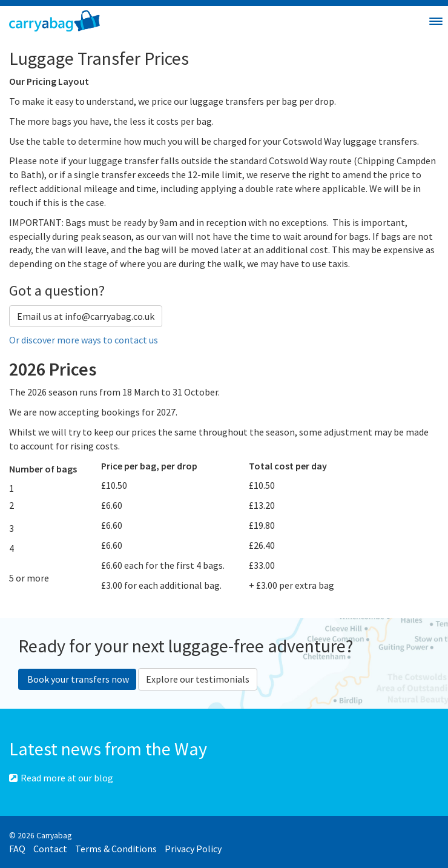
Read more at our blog (61, 778)
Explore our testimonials (198, 679)
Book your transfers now (77, 679)
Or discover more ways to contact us (84, 340)
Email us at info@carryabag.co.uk (86, 316)
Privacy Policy (193, 849)
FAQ (17, 849)
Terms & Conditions (116, 849)
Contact (50, 849)
